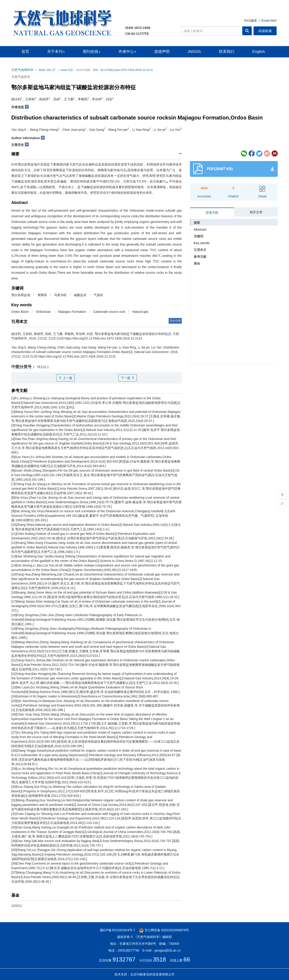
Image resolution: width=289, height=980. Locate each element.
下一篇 (128, 378)
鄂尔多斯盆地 (21, 295)
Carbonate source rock (109, 312)
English (259, 52)
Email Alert (269, 21)
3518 (159, 959)
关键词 (198, 236)
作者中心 (127, 52)
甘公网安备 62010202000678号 (164, 930)
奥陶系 (42, 295)
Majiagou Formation (72, 312)
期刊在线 (92, 52)
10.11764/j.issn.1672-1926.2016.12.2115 (126, 70)
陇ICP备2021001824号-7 (118, 930)
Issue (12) (67, 70)
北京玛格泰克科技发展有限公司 (152, 974)
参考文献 (200, 257)
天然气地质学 (21, 77)
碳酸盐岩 (80, 295)
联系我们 (227, 52)
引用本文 (200, 250)
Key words (202, 243)
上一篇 (65, 378)
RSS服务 (251, 21)
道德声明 (162, 52)
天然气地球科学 (22, 70)
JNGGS (194, 52)
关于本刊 (56, 52)
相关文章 (256, 212)
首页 (25, 52)
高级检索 (265, 31)
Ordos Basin (20, 312)
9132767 (124, 959)
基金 (197, 263)
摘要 (197, 223)
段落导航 (212, 213)
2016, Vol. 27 (47, 70)
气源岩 (98, 295)
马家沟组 (60, 295)
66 (187, 959)
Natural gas (140, 312)
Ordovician (43, 312)
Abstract (200, 229)
